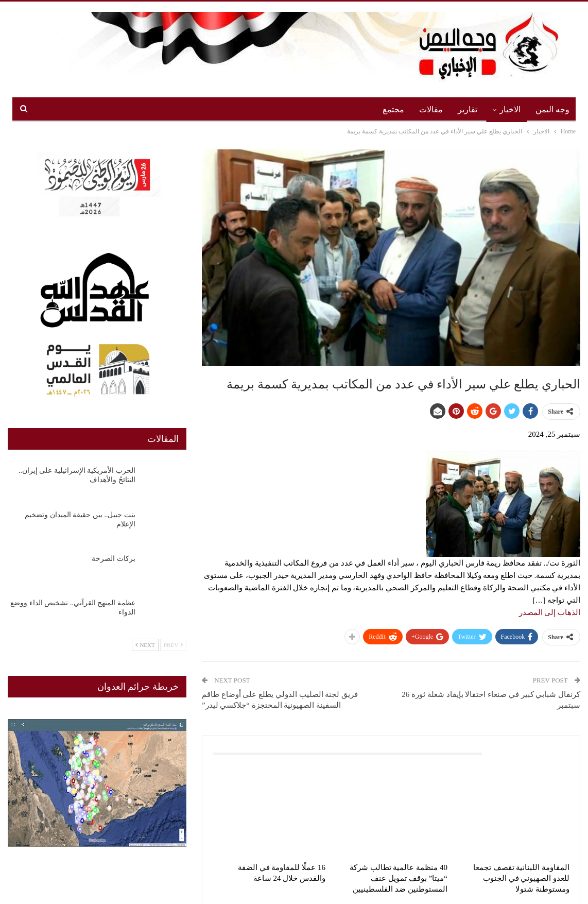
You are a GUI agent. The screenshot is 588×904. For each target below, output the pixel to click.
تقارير (468, 109)
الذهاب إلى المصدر (550, 612)
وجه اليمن (552, 109)
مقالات (431, 109)
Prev (173, 645)
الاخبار (510, 109)
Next (145, 645)
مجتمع (393, 109)
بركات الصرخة (114, 559)
